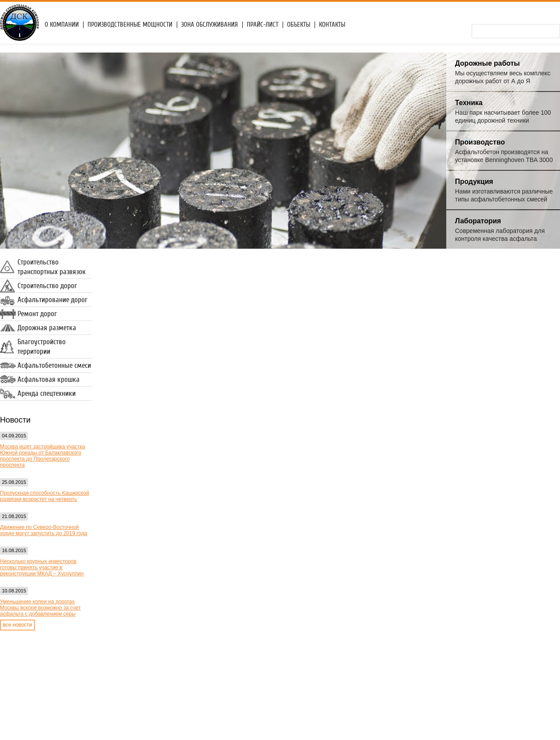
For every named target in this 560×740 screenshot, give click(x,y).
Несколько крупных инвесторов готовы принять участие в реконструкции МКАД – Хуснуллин (42, 567)
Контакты (332, 25)
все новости (18, 625)
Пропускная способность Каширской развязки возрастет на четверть (44, 496)
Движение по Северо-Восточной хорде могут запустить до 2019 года (44, 530)
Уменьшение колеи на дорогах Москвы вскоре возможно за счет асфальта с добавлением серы (40, 608)
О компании (62, 25)
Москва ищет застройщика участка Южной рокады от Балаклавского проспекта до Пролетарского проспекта (42, 456)
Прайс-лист (262, 25)
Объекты (299, 25)
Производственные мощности (130, 25)
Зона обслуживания (210, 25)
